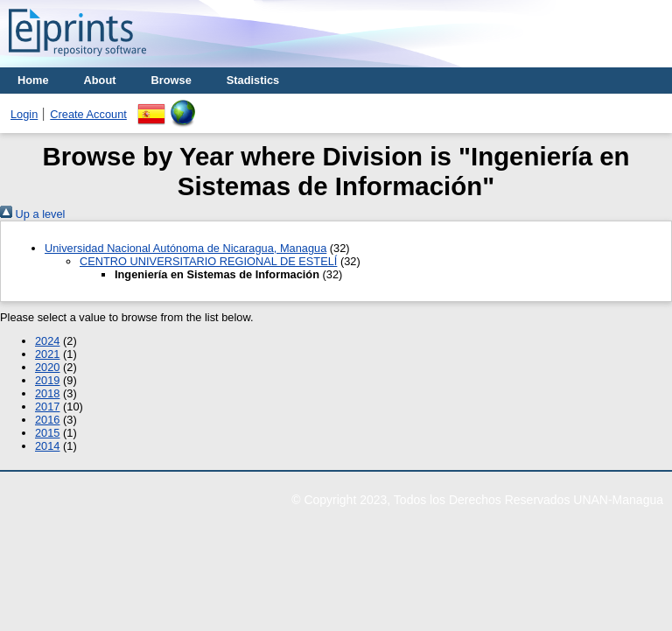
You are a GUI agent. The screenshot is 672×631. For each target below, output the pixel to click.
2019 (47, 380)
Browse (171, 80)
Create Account (88, 114)
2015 (47, 433)
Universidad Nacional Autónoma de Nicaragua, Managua (185, 248)
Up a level (32, 214)
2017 (47, 407)
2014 (47, 446)
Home (33, 80)
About (100, 80)
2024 (47, 341)
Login (24, 114)
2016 (47, 420)
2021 (47, 354)
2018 (47, 393)
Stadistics (253, 80)
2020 (47, 367)
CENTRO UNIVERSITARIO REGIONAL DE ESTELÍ (208, 261)
